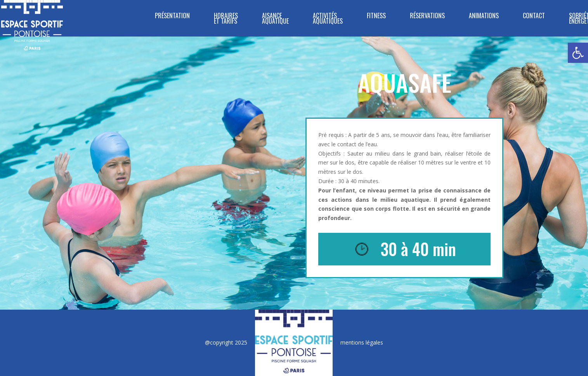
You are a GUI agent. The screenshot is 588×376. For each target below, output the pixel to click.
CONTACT (534, 16)
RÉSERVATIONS (427, 16)
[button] (578, 53)
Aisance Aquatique (275, 19)
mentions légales (362, 342)
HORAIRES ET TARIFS (226, 19)
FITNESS (376, 16)
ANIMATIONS (484, 16)
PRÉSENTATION (172, 16)
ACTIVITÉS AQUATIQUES (328, 19)
